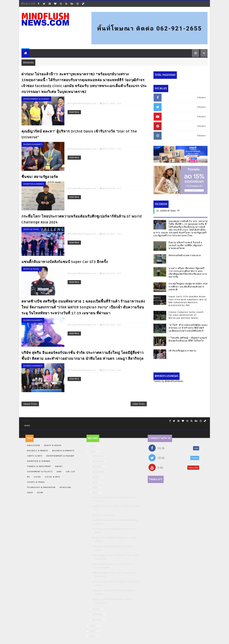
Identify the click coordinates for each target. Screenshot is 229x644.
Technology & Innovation (41, 487)
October (97, 466)
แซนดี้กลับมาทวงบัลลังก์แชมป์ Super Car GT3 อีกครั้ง (65, 262)
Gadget (59, 466)
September (99, 472)
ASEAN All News (168, 211)
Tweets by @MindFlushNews (168, 381)
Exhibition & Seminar (34, 184)
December (98, 456)
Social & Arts (53, 477)
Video (30, 493)
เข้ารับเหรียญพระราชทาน (182, 351)
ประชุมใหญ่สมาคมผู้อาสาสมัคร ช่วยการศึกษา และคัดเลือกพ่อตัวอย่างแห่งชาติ (188, 287)
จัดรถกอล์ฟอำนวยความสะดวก (185, 256)
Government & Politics (40, 472)
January (97, 619)
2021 (93, 636)
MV (28, 477)
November (99, 461)
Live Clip (71, 472)
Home (27, 426)
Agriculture (34, 445)
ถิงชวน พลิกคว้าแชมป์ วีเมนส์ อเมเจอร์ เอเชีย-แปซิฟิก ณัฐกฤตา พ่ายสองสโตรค (186, 245)
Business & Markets (33, 144)
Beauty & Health (53, 445)
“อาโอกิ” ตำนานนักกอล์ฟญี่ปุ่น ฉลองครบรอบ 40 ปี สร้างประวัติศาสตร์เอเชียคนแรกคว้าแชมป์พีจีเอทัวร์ (188, 328)
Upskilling (65, 487)
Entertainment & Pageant (36, 99)
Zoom (40, 493)
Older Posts (139, 404)
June (95, 482)
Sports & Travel (31, 229)
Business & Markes (38, 451)
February (98, 614)
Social (37, 477)
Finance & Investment (39, 466)
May (95, 487)
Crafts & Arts (35, 456)
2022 (93, 631)
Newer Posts (30, 404)
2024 (93, 451)
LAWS (59, 472)
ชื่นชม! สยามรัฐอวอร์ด (40, 177)
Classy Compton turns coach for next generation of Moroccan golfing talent (186, 315)
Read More (74, 112)
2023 (93, 626)
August (97, 477)
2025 (93, 446)
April (95, 492)
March (96, 609)
